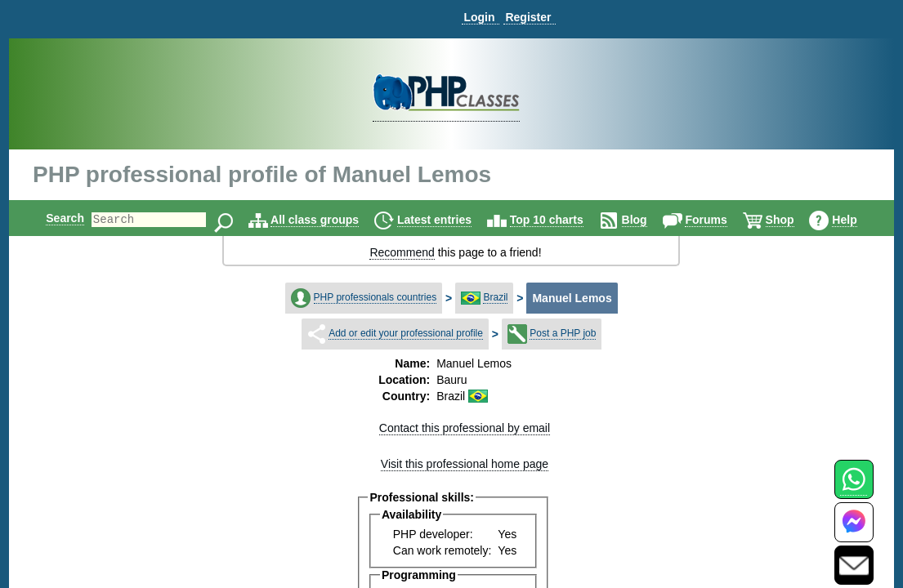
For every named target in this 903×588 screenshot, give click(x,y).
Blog (648, 220)
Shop (794, 220)
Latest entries (448, 220)
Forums (720, 220)
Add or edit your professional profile (406, 333)
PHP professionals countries (376, 297)
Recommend (402, 252)
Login (479, 17)
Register (528, 17)
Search (51, 218)
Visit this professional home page (465, 464)
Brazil (495, 297)
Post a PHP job (563, 333)
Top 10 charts (561, 220)
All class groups (329, 220)
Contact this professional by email (465, 428)
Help (858, 220)
